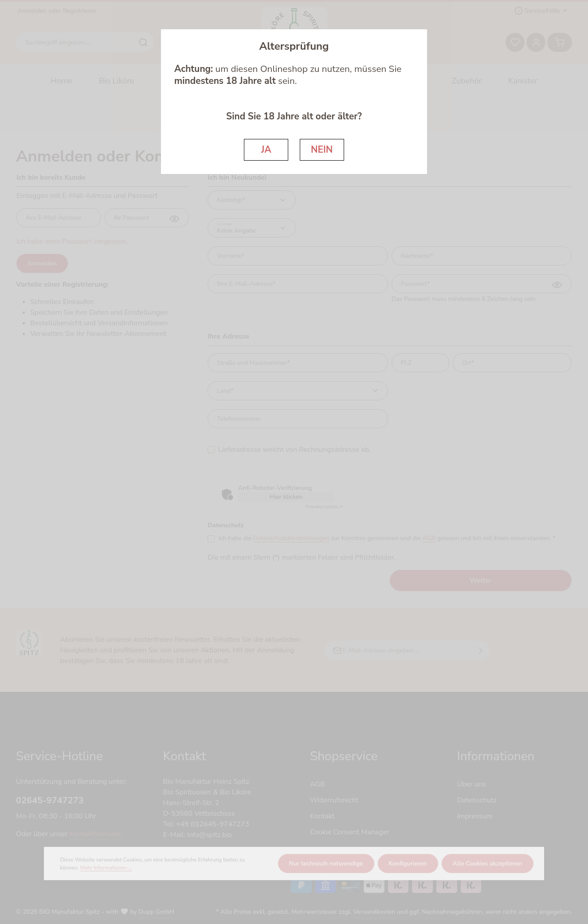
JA (266, 150)
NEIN (322, 150)
